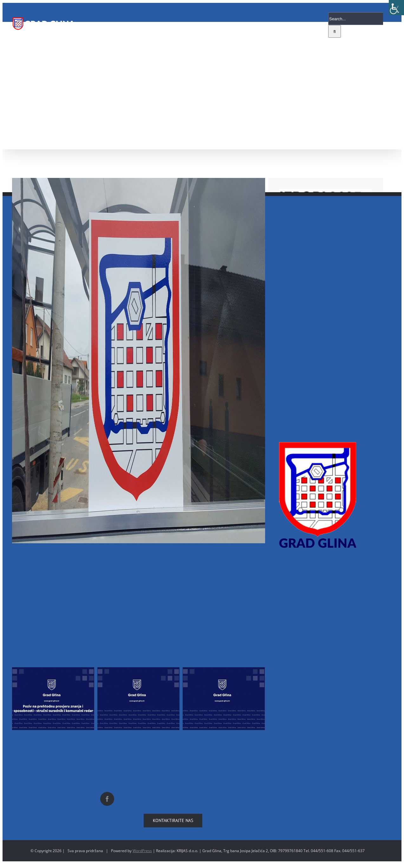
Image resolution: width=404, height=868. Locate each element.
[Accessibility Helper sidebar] (396, 8)
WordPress (142, 851)
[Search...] (356, 19)
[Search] (335, 31)
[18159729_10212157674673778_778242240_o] (139, 361)
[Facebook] (107, 799)
